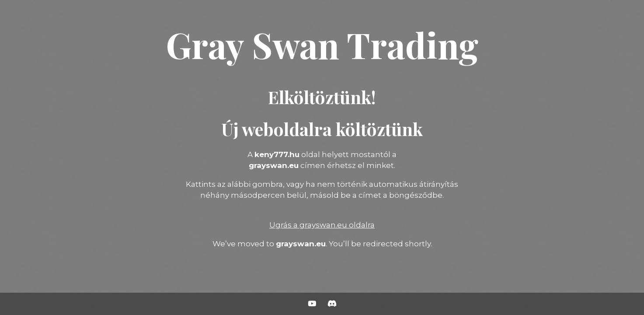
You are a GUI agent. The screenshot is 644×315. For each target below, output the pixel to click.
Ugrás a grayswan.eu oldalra (322, 225)
